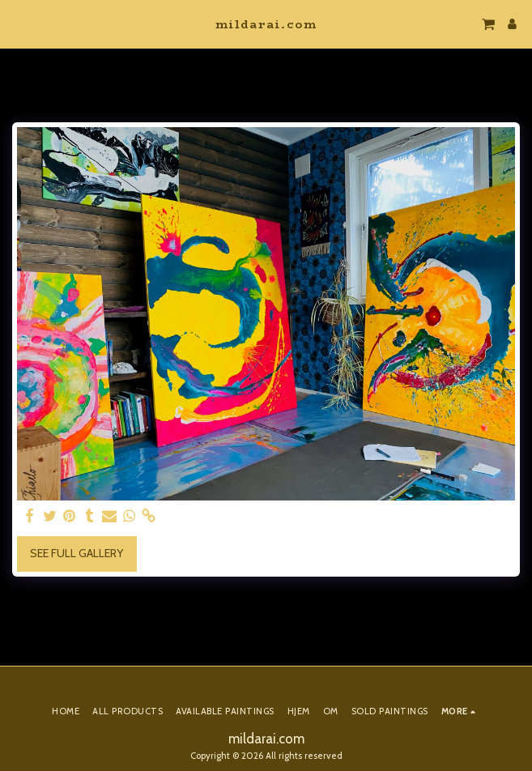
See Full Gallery (77, 553)
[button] (18, 23)
